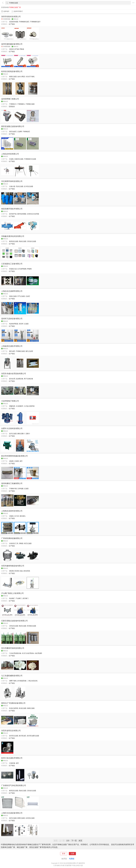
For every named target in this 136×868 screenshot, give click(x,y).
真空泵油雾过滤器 (33, 736)
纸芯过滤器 (28, 543)
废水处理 (12, 379)
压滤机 (11, 159)
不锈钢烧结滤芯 (24, 22)
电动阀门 (12, 598)
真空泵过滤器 (14, 736)
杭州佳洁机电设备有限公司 (12, 71)
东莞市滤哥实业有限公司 (11, 731)
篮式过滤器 (13, 434)
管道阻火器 (13, 269)
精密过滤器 (13, 77)
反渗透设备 (20, 379)
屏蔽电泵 (12, 406)
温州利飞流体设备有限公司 (12, 319)
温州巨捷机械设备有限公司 (12, 44)
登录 (64, 854)
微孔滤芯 (12, 351)
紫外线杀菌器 (22, 214)
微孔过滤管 (29, 351)
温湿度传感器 (14, 22)
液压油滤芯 (13, 131)
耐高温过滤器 (14, 241)
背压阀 (17, 571)
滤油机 (11, 461)
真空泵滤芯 (23, 736)
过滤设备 (12, 763)
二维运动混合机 (32, 681)
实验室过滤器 (19, 159)
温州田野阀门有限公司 (10, 99)
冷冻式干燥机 (30, 77)
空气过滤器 (21, 296)
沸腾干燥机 (13, 681)
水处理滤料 (38, 653)
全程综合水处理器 (33, 214)
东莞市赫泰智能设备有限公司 (13, 566)
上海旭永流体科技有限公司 (12, 511)
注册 (72, 854)
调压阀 (11, 571)
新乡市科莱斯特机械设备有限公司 (14, 456)
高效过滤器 (23, 241)
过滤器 (26, 324)
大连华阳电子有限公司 (10, 401)
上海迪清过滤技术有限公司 (12, 346)
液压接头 (23, 516)
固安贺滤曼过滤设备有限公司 (13, 126)
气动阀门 (19, 598)
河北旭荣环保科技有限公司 (12, 181)
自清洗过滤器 (30, 818)
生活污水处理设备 (28, 653)
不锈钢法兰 (13, 104)
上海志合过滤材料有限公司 (12, 291)
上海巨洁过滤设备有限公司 (12, 813)
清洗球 (11, 49)
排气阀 (17, 49)
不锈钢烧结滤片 (35, 22)
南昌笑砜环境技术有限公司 (12, 209)
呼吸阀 (29, 269)
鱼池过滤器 (23, 708)
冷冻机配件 (20, 406)
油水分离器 (21, 77)
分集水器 (12, 186)
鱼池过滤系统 (14, 708)
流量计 (28, 434)
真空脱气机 (13, 214)
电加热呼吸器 (14, 324)
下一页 (74, 841)
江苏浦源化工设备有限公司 (12, 264)
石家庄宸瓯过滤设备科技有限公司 (14, 621)
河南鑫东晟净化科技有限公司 (13, 236)
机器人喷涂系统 (25, 571)
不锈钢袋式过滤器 (30, 159)
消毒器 (21, 543)
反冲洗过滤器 (29, 186)
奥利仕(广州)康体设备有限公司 (13, 703)
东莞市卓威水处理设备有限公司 (14, 374)
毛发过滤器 (20, 186)
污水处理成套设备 (15, 653)
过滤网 (20, 131)
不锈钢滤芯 (26, 131)
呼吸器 (22, 49)
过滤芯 (28, 296)
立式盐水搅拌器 (29, 406)
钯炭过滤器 (23, 626)
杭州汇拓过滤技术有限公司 (12, 758)
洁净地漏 (20, 489)
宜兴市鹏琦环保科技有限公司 (13, 648)
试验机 (11, 516)
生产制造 (12, 24)
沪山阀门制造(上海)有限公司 (12, 593)
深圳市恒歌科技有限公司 (11, 17)
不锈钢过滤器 (30, 104)
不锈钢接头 (21, 104)
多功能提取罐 (22, 681)
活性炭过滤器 (32, 241)
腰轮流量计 (21, 434)
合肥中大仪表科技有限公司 (12, 428)
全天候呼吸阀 (22, 269)
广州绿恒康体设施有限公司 (12, 538)
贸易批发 (12, 106)
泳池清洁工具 (14, 543)
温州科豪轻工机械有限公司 (12, 483)
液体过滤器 (13, 296)
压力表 (17, 516)
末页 (80, 841)
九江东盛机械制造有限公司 (12, 676)
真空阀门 (26, 598)
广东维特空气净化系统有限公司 (14, 785)
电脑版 (72, 859)
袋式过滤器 (13, 818)
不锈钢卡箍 (13, 489)
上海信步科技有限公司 (10, 154)
